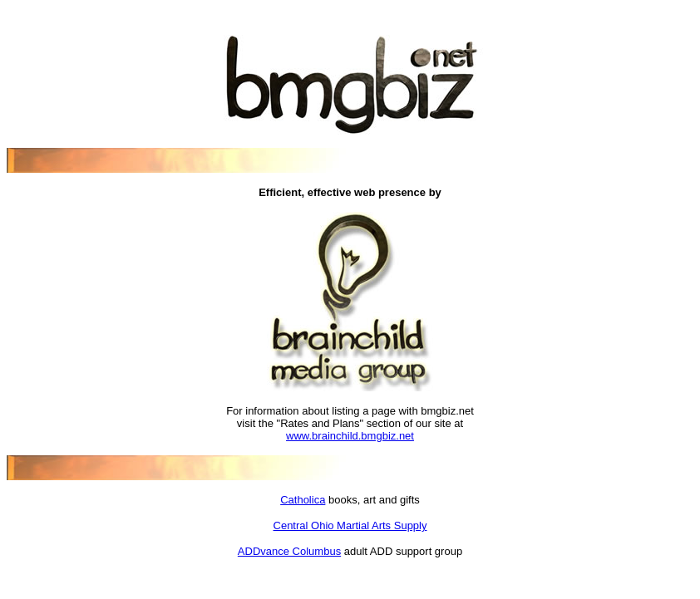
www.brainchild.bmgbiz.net (350, 436)
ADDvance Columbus (289, 551)
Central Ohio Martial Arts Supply (350, 525)
